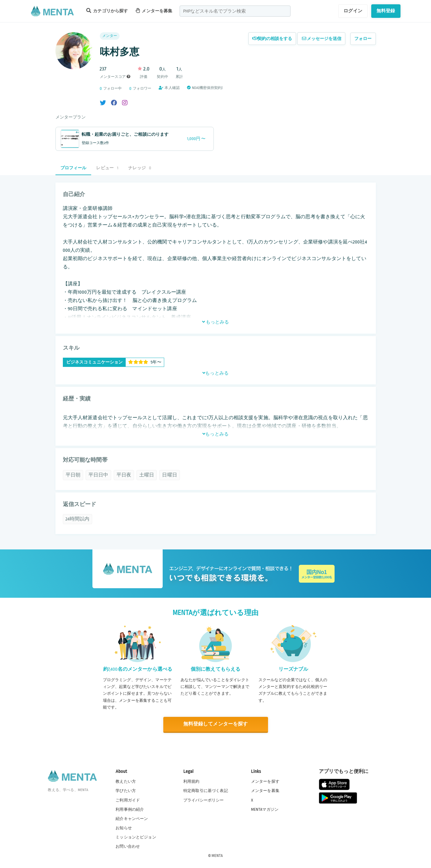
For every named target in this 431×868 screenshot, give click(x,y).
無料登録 (386, 11)
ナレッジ (140, 168)
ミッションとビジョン (136, 837)
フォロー (363, 39)
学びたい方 (126, 790)
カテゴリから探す (107, 11)
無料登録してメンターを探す (216, 724)
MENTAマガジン (265, 809)
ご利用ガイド (128, 800)
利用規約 (191, 781)
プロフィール (73, 168)
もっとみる (216, 322)
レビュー (107, 168)
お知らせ (124, 828)
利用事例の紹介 (130, 809)
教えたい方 (126, 781)
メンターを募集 (154, 11)
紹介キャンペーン (132, 818)
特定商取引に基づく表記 (206, 790)
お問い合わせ (128, 846)
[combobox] (235, 11)
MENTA (217, 855)
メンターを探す (265, 781)
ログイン (353, 11)
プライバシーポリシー (204, 800)
